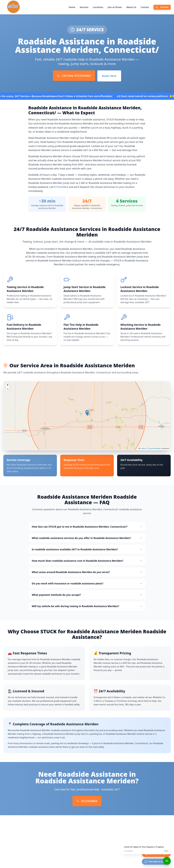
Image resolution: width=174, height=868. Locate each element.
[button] (87, 414)
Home (72, 7)
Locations (98, 7)
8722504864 (61, 187)
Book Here (109, 76)
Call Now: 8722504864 (74, 76)
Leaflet (142, 449)
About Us (131, 7)
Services (84, 7)
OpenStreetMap (154, 449)
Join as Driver (115, 7)
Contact (145, 7)
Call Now (162, 7)
